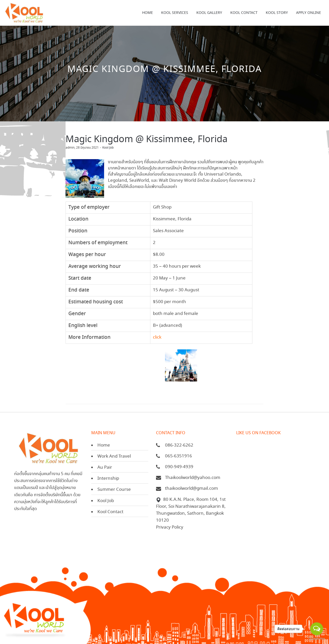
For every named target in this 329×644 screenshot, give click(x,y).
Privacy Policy (170, 527)
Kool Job (108, 148)
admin (70, 148)
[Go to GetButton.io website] (317, 639)
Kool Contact (110, 512)
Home (104, 445)
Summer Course (114, 490)
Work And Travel (114, 456)
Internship (108, 479)
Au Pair (105, 468)
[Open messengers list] (317, 629)
